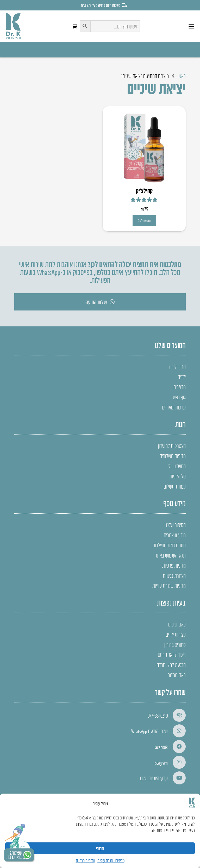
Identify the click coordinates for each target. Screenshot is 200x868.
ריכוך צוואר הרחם (172, 654)
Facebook (161, 747)
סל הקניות (178, 476)
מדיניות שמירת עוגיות (111, 860)
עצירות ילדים (176, 634)
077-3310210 (158, 715)
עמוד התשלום (175, 486)
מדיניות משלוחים (173, 456)
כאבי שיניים (177, 624)
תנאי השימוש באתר (170, 555)
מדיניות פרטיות (85, 860)
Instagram (160, 762)
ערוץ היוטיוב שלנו (154, 778)
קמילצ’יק (144, 190)
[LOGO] (13, 26)
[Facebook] (177, 747)
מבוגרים (180, 387)
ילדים (182, 377)
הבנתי (100, 848)
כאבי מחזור (177, 675)
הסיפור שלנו (176, 525)
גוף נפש (179, 397)
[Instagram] (177, 762)
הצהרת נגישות (174, 576)
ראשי (182, 76)
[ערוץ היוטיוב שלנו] (177, 778)
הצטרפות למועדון (172, 445)
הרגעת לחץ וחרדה (171, 665)
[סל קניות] (74, 26)
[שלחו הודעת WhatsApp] (177, 731)
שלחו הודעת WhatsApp (149, 731)
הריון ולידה (177, 366)
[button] (191, 26)
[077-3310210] (177, 715)
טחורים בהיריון (175, 644)
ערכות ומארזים (174, 407)
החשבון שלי (177, 466)
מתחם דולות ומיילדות (169, 545)
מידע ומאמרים (175, 535)
